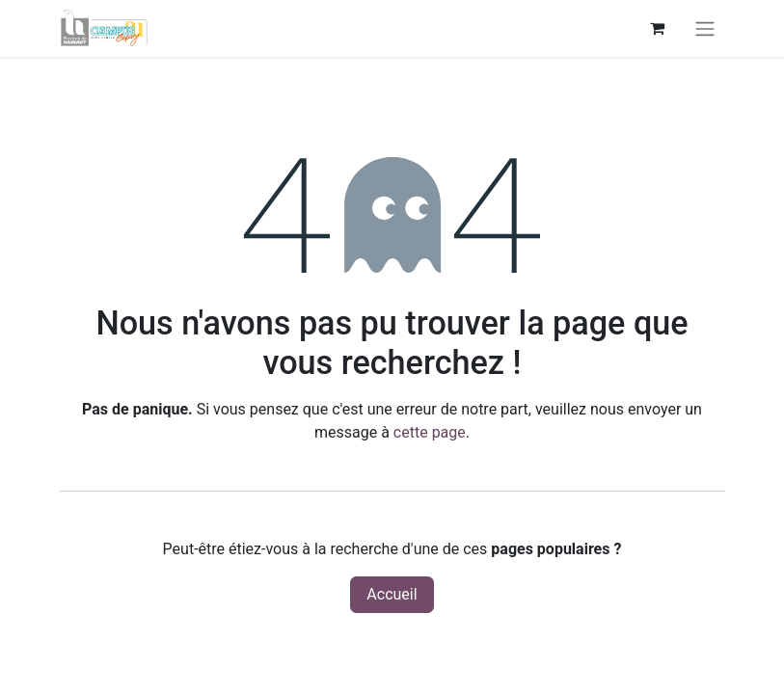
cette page (430, 432)
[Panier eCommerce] (658, 28)
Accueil (392, 594)
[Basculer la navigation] (705, 28)
